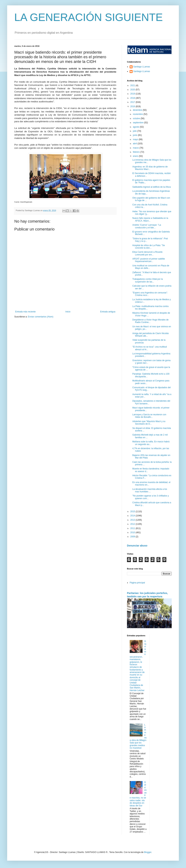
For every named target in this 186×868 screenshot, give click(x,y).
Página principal (137, 583)
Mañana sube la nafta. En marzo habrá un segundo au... (151, 443)
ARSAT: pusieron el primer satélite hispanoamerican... (149, 260)
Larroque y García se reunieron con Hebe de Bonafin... (149, 416)
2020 (133, 90)
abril (135, 144)
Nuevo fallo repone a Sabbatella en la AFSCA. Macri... (150, 219)
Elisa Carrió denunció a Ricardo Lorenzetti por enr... (147, 253)
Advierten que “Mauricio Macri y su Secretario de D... (149, 423)
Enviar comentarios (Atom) (41, 317)
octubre (137, 118)
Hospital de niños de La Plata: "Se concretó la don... (149, 247)
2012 (133, 524)
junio (135, 135)
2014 (133, 516)
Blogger (148, 852)
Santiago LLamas (142, 67)
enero (136, 156)
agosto (136, 127)
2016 (133, 106)
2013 (133, 520)
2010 (133, 532)
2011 (133, 528)
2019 (133, 94)
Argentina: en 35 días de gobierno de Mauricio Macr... (150, 168)
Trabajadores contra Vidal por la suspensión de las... (148, 280)
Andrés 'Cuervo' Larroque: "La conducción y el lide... (147, 226)
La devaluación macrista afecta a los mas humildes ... (150, 490)
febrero (137, 152)
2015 (133, 512)
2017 (133, 102)
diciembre (138, 110)
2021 (133, 85)
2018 (133, 98)
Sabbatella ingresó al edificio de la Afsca (152, 187)
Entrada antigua (108, 312)
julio (135, 131)
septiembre (139, 123)
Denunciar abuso (137, 546)
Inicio (68, 312)
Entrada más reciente (25, 312)
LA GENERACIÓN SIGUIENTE (89, 17)
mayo (136, 139)
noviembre (138, 114)
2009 (133, 537)
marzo (136, 148)
